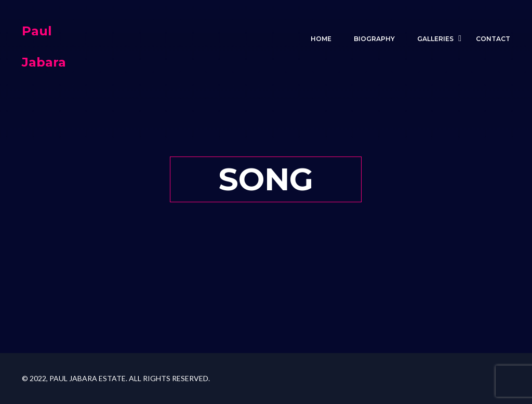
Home (321, 39)
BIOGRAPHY (374, 39)
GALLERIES (435, 39)
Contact (493, 39)
